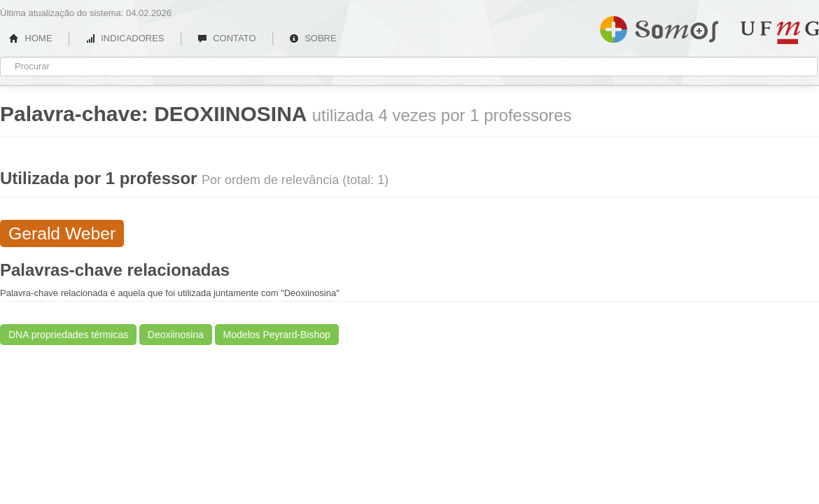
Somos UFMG (659, 27)
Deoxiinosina (176, 335)
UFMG (780, 33)
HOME (31, 38)
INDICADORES (125, 38)
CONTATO (227, 38)
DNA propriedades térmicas (68, 335)
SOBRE (313, 38)
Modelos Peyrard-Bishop (277, 335)
